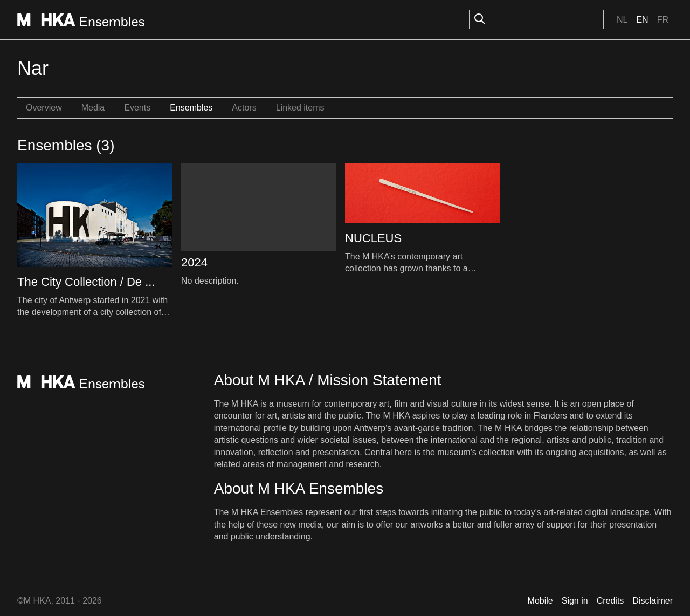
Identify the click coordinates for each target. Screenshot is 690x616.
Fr (663, 20)
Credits (610, 601)
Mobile (540, 601)
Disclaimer (653, 601)
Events (137, 108)
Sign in (575, 601)
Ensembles (191, 108)
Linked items (300, 108)
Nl (622, 20)
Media (93, 108)
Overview (44, 108)
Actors (244, 108)
